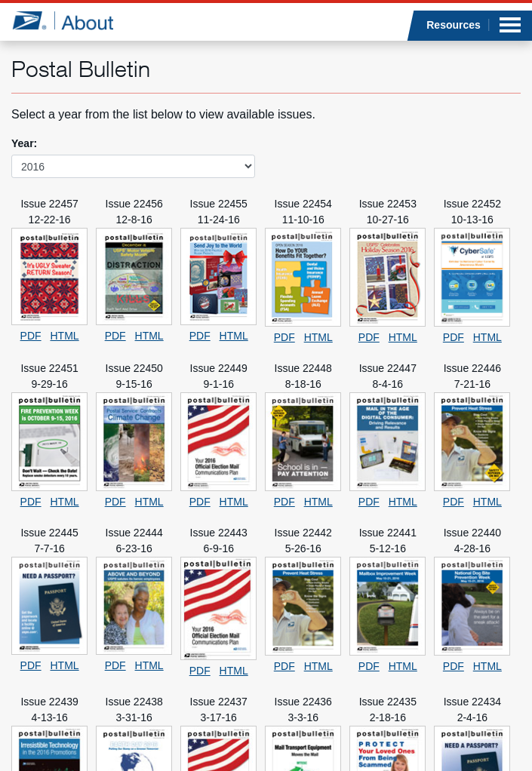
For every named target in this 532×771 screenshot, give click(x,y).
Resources (454, 25)
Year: (24, 143)
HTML (65, 336)
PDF (31, 336)
